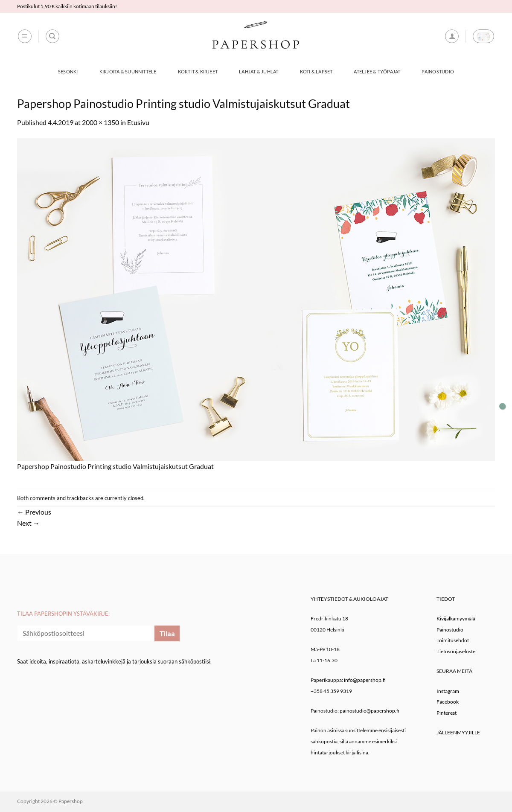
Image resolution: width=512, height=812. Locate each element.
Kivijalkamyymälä (456, 618)
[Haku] (52, 36)
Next (28, 523)
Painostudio (438, 71)
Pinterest (447, 713)
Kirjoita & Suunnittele (128, 71)
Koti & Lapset (316, 71)
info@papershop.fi (365, 680)
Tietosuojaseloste (456, 651)
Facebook (448, 702)
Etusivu (138, 122)
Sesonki (68, 71)
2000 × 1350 (100, 122)
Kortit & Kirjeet (198, 71)
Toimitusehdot (453, 640)
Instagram (448, 691)
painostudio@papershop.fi (369, 711)
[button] (25, 36)
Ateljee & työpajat (377, 71)
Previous (34, 512)
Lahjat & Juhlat (259, 71)
